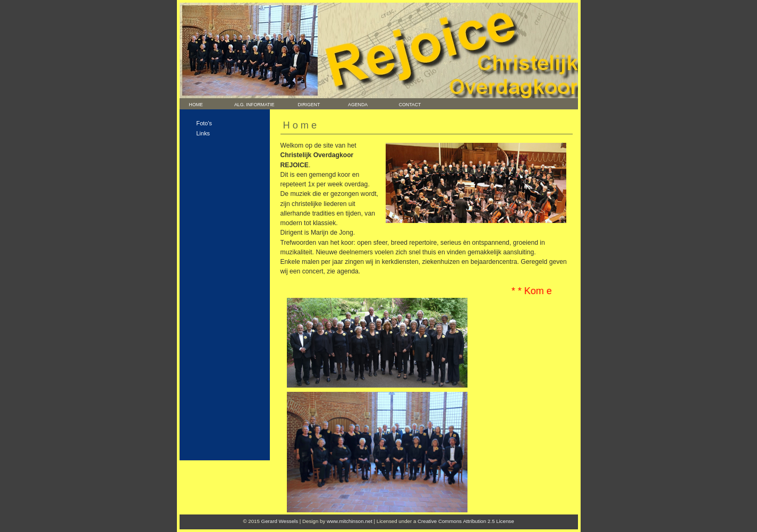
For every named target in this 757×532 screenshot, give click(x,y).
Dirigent (304, 105)
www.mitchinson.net (350, 521)
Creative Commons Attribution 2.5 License (466, 521)
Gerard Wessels (280, 521)
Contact (407, 105)
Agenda (354, 105)
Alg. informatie (254, 105)
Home (192, 105)
